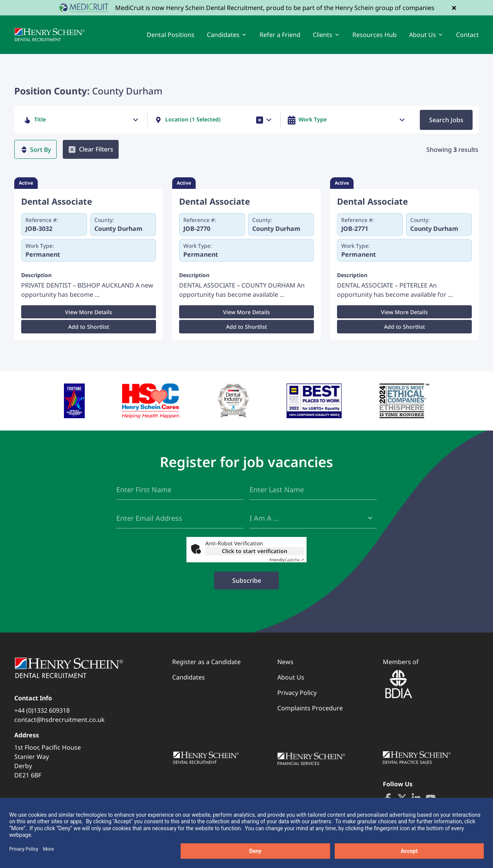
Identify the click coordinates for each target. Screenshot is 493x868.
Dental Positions (171, 35)
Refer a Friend (280, 35)
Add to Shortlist (89, 327)
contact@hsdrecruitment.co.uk (60, 720)
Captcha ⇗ (287, 560)
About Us (291, 677)
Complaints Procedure (310, 708)
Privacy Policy (297, 693)
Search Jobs (446, 120)
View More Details (89, 312)
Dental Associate (57, 201)
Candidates (189, 677)
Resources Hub (375, 35)
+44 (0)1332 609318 (42, 710)
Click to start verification (255, 551)
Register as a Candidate (206, 662)
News (285, 662)
